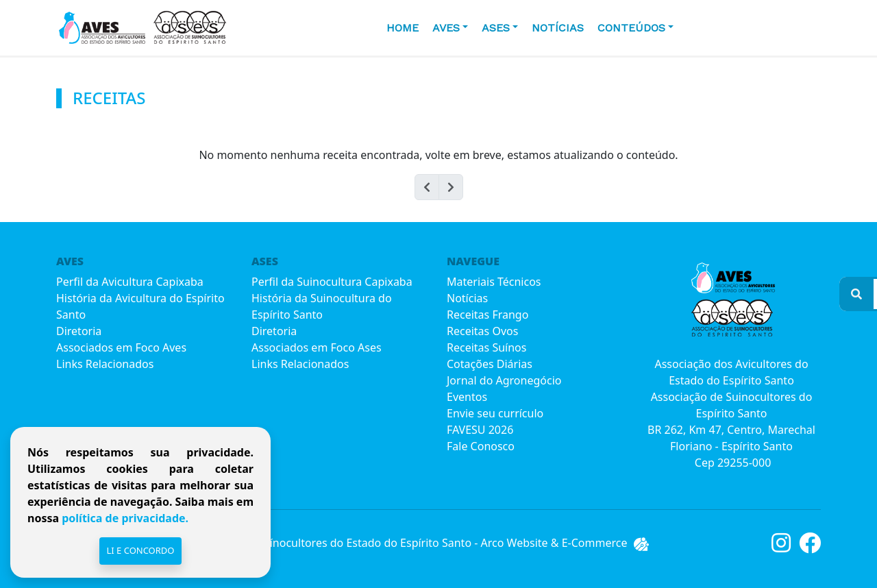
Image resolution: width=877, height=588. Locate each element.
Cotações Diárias (490, 364)
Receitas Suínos (486, 347)
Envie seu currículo (495, 413)
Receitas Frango (487, 315)
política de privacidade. (124, 518)
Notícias (558, 28)
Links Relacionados (105, 364)
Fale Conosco (481, 446)
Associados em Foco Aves (121, 347)
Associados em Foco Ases (317, 347)
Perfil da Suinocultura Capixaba (332, 282)
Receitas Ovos (482, 331)
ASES (496, 28)
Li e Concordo (140, 550)
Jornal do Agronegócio (504, 380)
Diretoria (79, 331)
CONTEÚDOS (631, 28)
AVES (446, 28)
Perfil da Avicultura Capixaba (130, 282)
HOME (403, 28)
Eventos (467, 397)
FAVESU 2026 (480, 430)
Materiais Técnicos (494, 282)
